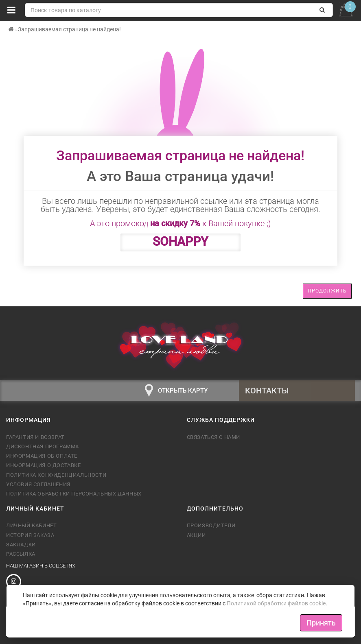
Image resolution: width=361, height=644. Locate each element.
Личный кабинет (31, 525)
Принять (321, 623)
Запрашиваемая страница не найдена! (69, 29)
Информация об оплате (42, 456)
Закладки (21, 545)
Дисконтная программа (43, 446)
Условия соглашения (38, 484)
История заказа (30, 535)
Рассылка (21, 554)
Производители (211, 525)
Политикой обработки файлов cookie (276, 603)
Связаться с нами (214, 437)
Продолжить (327, 291)
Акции (196, 535)
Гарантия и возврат (35, 437)
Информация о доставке (44, 465)
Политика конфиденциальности (56, 475)
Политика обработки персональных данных (74, 494)
